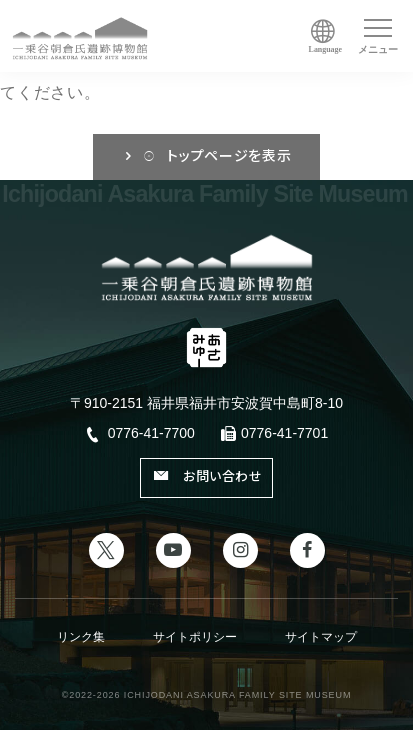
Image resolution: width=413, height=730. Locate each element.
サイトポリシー (195, 637)
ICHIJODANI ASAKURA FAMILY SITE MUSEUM (238, 695)
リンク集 (81, 637)
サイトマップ (321, 637)
